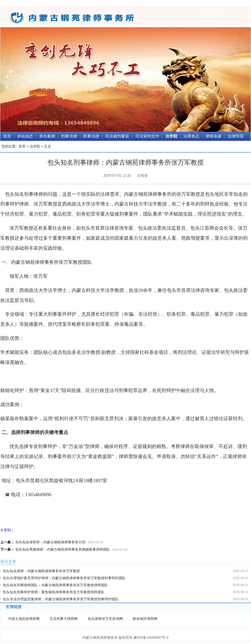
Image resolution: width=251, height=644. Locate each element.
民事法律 (91, 136)
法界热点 (191, 136)
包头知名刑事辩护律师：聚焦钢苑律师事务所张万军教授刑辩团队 (54, 592)
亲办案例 (47, 136)
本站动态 (25, 136)
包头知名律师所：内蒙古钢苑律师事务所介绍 (50, 542)
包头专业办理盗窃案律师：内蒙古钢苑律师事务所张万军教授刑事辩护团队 (61, 599)
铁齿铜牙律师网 (145, 619)
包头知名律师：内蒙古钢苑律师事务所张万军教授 (41, 571)
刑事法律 (69, 136)
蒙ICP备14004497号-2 (151, 637)
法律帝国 (235, 136)
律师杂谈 (213, 136)
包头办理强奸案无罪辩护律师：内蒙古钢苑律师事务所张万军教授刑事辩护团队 (64, 578)
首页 (7, 136)
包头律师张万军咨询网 (105, 619)
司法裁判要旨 (117, 136)
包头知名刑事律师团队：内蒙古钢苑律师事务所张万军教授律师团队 (55, 585)
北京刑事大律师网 (64, 619)
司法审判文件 (147, 136)
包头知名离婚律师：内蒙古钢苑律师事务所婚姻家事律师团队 (63, 549)
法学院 (171, 136)
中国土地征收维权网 (24, 619)
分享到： (7, 530)
